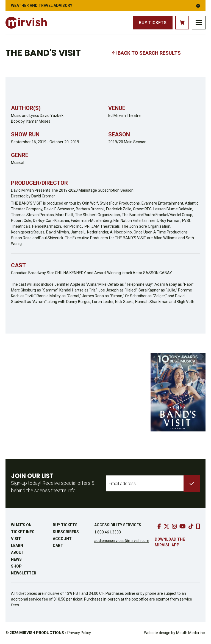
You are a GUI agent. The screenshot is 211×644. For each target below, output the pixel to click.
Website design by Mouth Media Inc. (175, 633)
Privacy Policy (79, 633)
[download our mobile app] (198, 526)
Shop (16, 566)
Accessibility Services (118, 525)
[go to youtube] (183, 526)
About (18, 552)
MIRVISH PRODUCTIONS (42, 633)
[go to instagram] (174, 526)
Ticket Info (23, 532)
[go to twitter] (166, 526)
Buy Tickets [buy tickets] (153, 23)
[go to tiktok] (191, 526)
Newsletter (24, 573)
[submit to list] (192, 483)
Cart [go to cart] (58, 546)
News (16, 559)
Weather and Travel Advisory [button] (105, 5)
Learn (17, 546)
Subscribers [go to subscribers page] (66, 532)
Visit (16, 539)
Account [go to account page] (62, 539)
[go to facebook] (159, 526)
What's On (21, 525)
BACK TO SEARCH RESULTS (146, 53)
